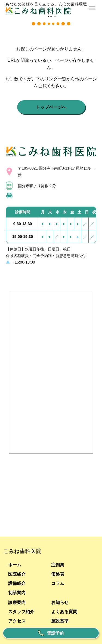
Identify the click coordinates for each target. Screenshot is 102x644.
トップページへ (51, 107)
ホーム (15, 565)
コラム (58, 583)
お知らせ (60, 602)
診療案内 (17, 602)
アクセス (17, 621)
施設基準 (60, 621)
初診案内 (17, 592)
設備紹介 (17, 583)
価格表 (58, 574)
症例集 (58, 565)
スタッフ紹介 (21, 612)
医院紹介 (17, 574)
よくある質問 (64, 612)
